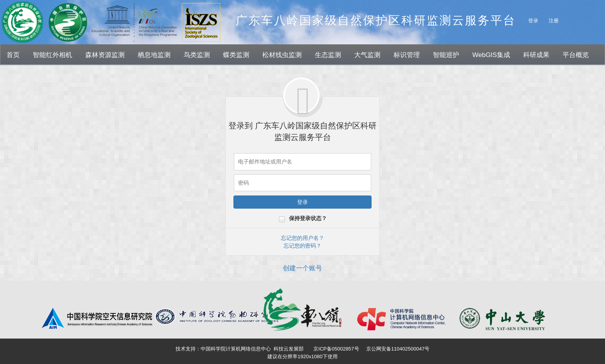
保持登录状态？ (308, 218)
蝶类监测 (236, 55)
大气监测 (367, 55)
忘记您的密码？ (302, 246)
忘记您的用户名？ (302, 238)
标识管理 (407, 55)
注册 (554, 21)
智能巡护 (446, 55)
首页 (13, 55)
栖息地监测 (154, 55)
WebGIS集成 (491, 55)
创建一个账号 (302, 268)
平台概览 (576, 55)
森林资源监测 (105, 55)
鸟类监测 (197, 55)
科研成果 (536, 55)
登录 (533, 21)
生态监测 (328, 55)
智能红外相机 (52, 55)
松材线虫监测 (282, 55)
